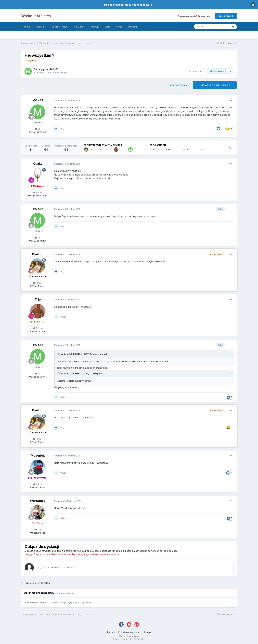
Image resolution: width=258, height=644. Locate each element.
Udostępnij (196, 71)
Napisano (67, 100)
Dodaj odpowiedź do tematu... (58, 567)
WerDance (38, 501)
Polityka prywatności (129, 632)
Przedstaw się (60, 73)
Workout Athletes (36, 16)
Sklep (108, 27)
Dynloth (38, 254)
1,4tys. (38, 484)
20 (38, 129)
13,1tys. (38, 283)
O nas (119, 27)
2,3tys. (38, 192)
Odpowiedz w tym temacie (215, 85)
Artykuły (95, 27)
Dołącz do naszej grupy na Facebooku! (127, 5)
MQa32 (54, 69)
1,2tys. (38, 328)
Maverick (38, 456)
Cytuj (64, 129)
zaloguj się (129, 551)
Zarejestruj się (226, 16)
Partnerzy (133, 27)
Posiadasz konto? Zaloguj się (195, 16)
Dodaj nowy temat (178, 85)
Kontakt (148, 632)
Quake (38, 164)
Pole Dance (79, 27)
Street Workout (59, 27)
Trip (38, 300)
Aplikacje (41, 27)
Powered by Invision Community (129, 639)
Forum (27, 27)
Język (111, 632)
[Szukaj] (212, 27)
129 (38, 529)
